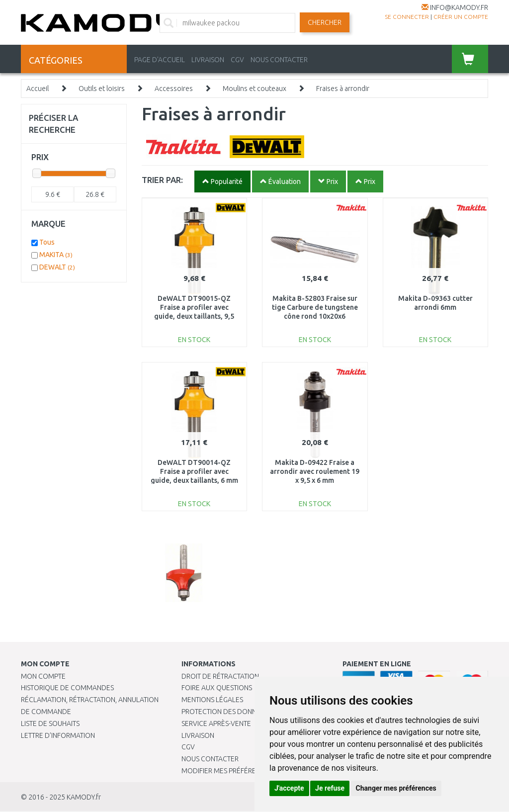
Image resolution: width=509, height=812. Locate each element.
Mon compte (43, 676)
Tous (47, 242)
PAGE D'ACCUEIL (160, 60)
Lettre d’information (58, 735)
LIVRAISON (208, 60)
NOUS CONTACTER (279, 60)
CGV (237, 60)
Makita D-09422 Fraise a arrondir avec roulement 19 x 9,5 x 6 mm (315, 471)
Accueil (38, 89)
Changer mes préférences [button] (396, 788)
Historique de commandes (67, 688)
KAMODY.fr (84, 797)
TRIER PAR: (162, 180)
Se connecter (407, 17)
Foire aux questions (217, 688)
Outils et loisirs (102, 89)
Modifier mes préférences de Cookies (247, 771)
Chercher (325, 22)
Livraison (198, 735)
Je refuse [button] (330, 788)
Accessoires (174, 89)
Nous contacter (210, 759)
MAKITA (56, 255)
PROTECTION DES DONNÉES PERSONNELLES (250, 712)
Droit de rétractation (220, 676)
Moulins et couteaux (254, 89)
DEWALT (57, 267)
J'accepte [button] (289, 788)
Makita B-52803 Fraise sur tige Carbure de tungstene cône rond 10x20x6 (315, 307)
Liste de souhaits (50, 723)
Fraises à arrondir (343, 89)
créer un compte (461, 17)
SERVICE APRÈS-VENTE (216, 723)
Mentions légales (212, 700)
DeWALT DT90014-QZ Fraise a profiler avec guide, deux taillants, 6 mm (194, 471)
